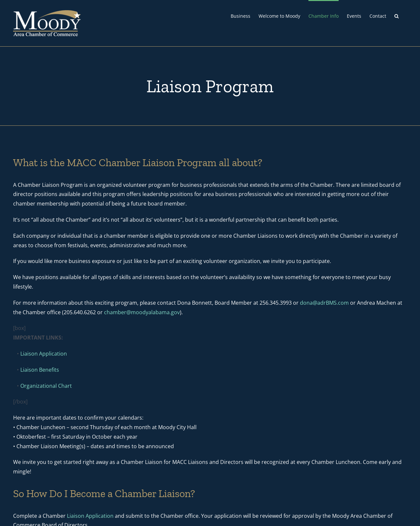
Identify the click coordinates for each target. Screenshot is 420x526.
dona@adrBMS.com (324, 303)
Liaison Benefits (40, 370)
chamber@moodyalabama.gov (142, 312)
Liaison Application (44, 354)
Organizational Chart (46, 386)
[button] (397, 15)
